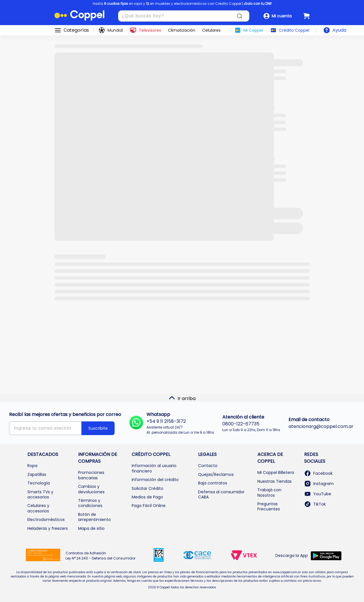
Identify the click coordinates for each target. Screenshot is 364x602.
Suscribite (98, 428)
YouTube (318, 494)
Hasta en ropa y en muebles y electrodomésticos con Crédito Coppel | (182, 4)
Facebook (318, 473)
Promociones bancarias (91, 475)
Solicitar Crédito (148, 488)
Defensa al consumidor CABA (221, 494)
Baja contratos (213, 483)
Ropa (32, 466)
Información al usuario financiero (154, 468)
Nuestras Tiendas (274, 481)
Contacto (208, 466)
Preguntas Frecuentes (269, 506)
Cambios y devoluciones (91, 489)
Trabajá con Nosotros (269, 492)
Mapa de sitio (91, 528)
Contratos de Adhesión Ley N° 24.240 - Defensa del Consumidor (100, 556)
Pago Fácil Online (149, 506)
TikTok (315, 504)
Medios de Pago (147, 497)
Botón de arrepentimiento (94, 517)
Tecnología (39, 483)
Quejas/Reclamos (216, 474)
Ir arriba (182, 398)
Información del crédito (155, 480)
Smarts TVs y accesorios (40, 494)
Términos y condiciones (90, 503)
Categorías (76, 30)
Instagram (319, 484)
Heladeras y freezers (48, 528)
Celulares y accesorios (38, 508)
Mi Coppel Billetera (276, 472)
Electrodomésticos (46, 520)
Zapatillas (37, 474)
